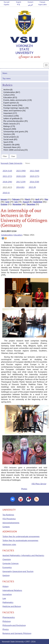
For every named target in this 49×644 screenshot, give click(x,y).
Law (4, 598)
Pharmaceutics (9, 617)
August (26, 202)
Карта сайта (42, 5)
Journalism (7, 594)
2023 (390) (21, 171)
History (5, 586)
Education (18, 235)
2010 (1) (6, 193)
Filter (5, 156)
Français (42, 2)
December (31, 204)
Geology (6, 575)
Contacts (6, 527)
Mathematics (8, 602)
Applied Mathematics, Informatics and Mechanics (23, 555)
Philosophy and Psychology (14, 625)
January (4, 199)
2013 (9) (32, 187)
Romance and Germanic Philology (17, 633)
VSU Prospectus (9, 519)
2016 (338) (34, 182)
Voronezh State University (11, 163)
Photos (24, 489)
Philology (7, 621)
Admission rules (9, 544)
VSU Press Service (39, 484)
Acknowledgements (11, 523)
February (16, 199)
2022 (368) (34, 171)
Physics (6, 629)
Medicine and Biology (12, 606)
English (19, 2)
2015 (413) (7, 187)
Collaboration (7, 235)
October (4, 204)
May (46, 199)
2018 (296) (7, 182)
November (17, 204)
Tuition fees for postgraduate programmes (20, 540)
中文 (19, 5)
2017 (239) (21, 182)
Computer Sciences (11, 563)
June (7, 202)
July (16, 202)
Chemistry (7, 559)
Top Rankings (8, 515)
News (5, 73)
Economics (7, 567)
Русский (7, 2)
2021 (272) (7, 176)
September (38, 202)
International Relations (12, 590)
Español (7, 5)
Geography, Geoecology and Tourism (18, 571)
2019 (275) (34, 176)
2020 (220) (21, 176)
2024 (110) (7, 171)
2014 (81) (20, 187)
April (37, 199)
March (27, 199)
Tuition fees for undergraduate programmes (21, 536)
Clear (13, 156)
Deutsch (30, 2)
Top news (7, 78)
